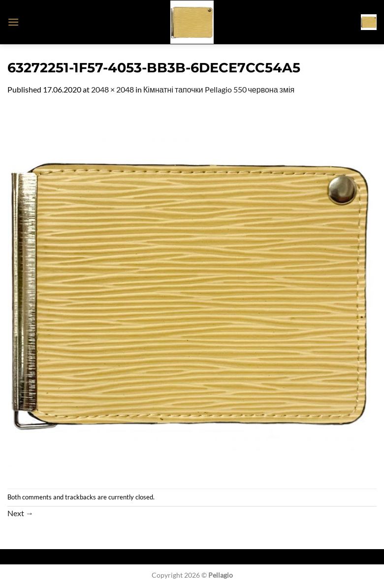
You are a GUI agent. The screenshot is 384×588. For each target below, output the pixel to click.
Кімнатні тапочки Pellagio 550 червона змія (219, 89)
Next (20, 513)
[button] (13, 22)
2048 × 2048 (112, 89)
